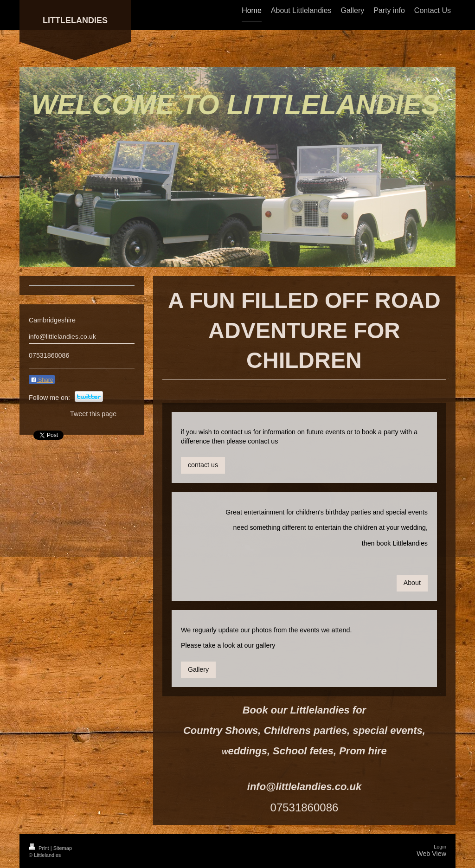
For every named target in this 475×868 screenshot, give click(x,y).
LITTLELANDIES (75, 20)
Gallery (198, 669)
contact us (203, 465)
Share (42, 380)
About (412, 583)
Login (440, 847)
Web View (431, 854)
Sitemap (63, 848)
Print (40, 848)
